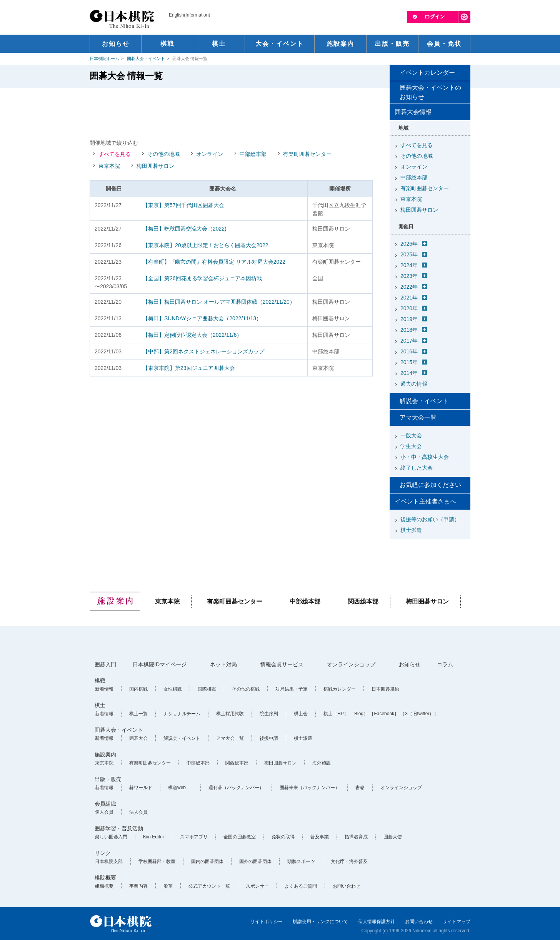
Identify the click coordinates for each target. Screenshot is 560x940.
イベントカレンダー (427, 73)
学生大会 (411, 446)
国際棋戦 (207, 689)
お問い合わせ (347, 886)
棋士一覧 (138, 714)
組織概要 (104, 886)
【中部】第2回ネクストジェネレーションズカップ (203, 351)
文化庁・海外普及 (349, 861)
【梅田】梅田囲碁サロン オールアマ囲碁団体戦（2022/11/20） (219, 302)
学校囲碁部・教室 (157, 861)
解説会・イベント (424, 401)
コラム (445, 664)
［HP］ (341, 714)
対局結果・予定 (292, 689)
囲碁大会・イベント (146, 59)
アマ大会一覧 (418, 417)
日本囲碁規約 (385, 689)
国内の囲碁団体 (207, 861)
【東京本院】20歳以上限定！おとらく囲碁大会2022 (206, 245)
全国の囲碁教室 (240, 837)
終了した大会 (417, 468)
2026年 (409, 244)
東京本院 (109, 166)
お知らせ (410, 664)
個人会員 (104, 812)
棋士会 (301, 714)
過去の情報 (414, 384)
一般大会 (411, 435)
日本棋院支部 (109, 861)
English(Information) (189, 15)
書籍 (360, 788)
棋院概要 (105, 878)
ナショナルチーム (182, 714)
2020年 (409, 308)
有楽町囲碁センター (307, 154)
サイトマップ (457, 922)
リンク (103, 853)
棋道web (177, 788)
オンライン (210, 154)
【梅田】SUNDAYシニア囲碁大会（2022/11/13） (202, 318)
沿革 (168, 886)
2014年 (409, 373)
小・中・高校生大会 (425, 457)
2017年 (409, 341)
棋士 (100, 705)
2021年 (409, 298)
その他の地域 (163, 154)
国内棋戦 (138, 689)
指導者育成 (356, 837)
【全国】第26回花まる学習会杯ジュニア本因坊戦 (202, 278)
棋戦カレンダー (340, 689)
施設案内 (105, 754)
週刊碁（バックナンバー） (236, 788)
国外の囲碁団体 (255, 861)
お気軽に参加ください (430, 485)
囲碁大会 (138, 738)
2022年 (409, 287)
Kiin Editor (154, 837)
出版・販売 (108, 779)
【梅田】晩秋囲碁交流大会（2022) (185, 229)
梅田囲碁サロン (155, 166)
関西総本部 (363, 601)
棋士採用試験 (230, 714)
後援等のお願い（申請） (430, 519)
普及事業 (320, 837)
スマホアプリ (194, 837)
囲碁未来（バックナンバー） (310, 788)
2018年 (409, 330)
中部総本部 (253, 154)
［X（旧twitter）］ (419, 714)
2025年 (409, 254)
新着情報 (104, 689)
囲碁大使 (393, 837)
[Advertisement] (231, 113)
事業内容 (138, 886)
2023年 (409, 276)
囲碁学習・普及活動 (119, 828)
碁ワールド (141, 788)
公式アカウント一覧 (209, 886)
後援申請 (269, 738)
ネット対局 (223, 664)
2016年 (409, 351)
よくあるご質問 (301, 886)
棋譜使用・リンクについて (320, 922)
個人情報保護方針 (377, 922)
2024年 (409, 265)
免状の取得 (283, 837)
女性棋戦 (173, 689)
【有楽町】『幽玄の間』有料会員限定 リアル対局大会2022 (214, 262)
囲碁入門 (105, 664)
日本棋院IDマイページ (160, 664)
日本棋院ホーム (104, 59)
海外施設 (322, 763)
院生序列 (269, 714)
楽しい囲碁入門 (111, 837)
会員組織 (105, 804)
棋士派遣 (411, 530)
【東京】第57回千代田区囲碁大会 (183, 205)
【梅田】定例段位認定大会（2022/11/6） (192, 335)
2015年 (409, 362)
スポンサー (257, 886)
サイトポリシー (267, 922)
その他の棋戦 (246, 689)
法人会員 (138, 812)
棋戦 (100, 681)
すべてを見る (115, 154)
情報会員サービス (282, 664)
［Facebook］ (384, 714)
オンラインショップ (351, 664)
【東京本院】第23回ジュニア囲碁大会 (189, 368)
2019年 (409, 319)
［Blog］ (359, 714)
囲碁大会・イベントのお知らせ (430, 92)
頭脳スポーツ (301, 861)
